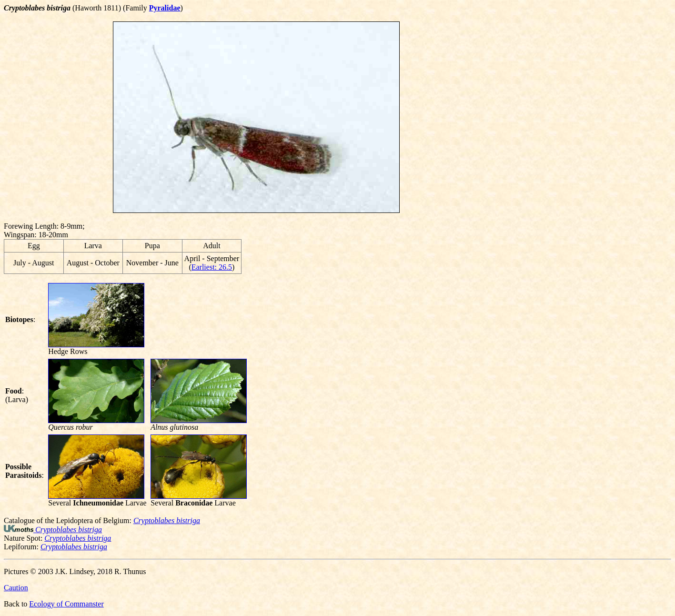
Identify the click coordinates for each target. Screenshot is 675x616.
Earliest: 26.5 (212, 267)
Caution (16, 588)
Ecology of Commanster (66, 604)
